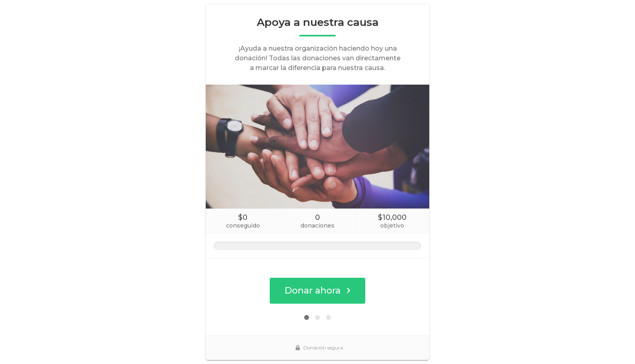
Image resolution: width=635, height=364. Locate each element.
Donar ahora (317, 291)
